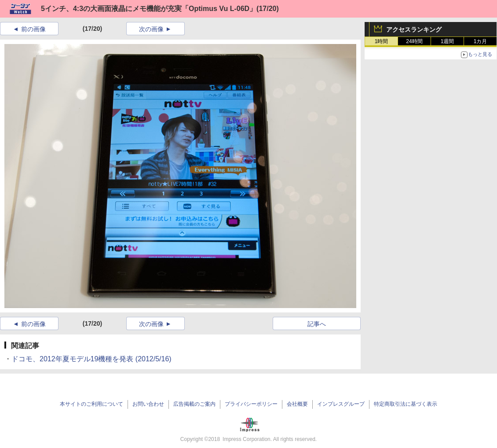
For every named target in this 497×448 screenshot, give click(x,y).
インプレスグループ (341, 404)
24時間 (414, 41)
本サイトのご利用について (91, 404)
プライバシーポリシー (251, 404)
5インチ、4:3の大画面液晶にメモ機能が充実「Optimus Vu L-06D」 (149, 9)
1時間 (382, 41)
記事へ (317, 324)
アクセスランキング (414, 29)
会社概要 (297, 404)
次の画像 (151, 29)
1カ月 (481, 41)
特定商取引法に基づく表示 (406, 404)
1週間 (448, 41)
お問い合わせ (148, 404)
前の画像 (33, 29)
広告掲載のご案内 (194, 404)
